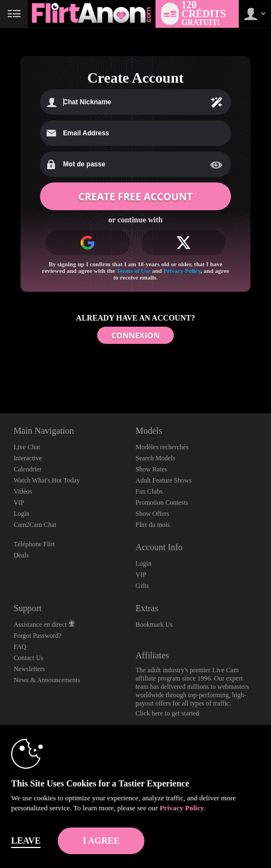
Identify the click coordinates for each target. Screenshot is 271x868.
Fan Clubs (149, 491)
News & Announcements (47, 680)
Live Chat (27, 447)
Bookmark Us (154, 625)
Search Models (155, 458)
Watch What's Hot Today (47, 480)
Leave (26, 841)
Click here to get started (167, 713)
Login (21, 514)
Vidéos (22, 491)
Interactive (27, 458)
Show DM (0, 372)
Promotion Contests (162, 502)
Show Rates (151, 469)
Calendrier (27, 469)
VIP (19, 502)
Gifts (142, 586)
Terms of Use (134, 271)
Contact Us (28, 658)
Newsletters (29, 669)
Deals (21, 555)
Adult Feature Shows (164, 480)
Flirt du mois (153, 525)
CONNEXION (135, 335)
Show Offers (152, 514)
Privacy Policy (182, 271)
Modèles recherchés (162, 447)
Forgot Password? (37, 636)
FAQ (20, 647)
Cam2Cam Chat (35, 525)
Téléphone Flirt (34, 544)
